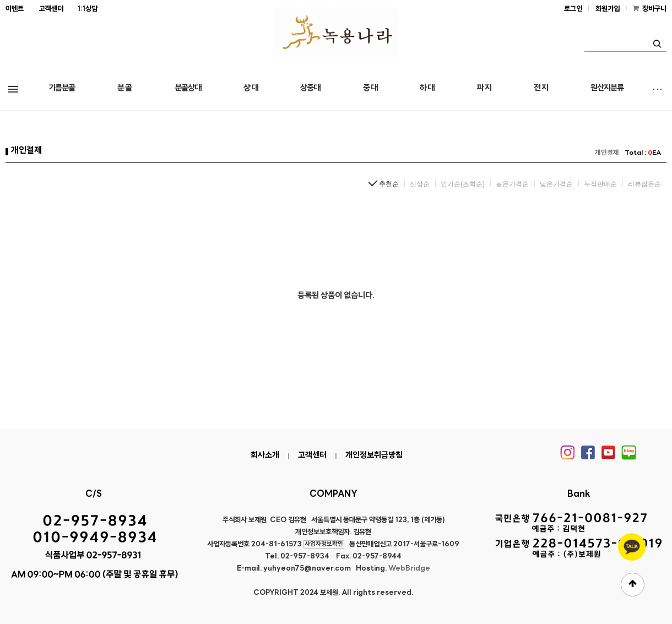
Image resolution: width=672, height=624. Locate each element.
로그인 (573, 9)
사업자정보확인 (324, 544)
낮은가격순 (556, 184)
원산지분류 (607, 88)
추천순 (389, 184)
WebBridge (409, 569)
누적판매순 (600, 184)
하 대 (427, 88)
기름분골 (62, 88)
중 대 (370, 88)
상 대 (251, 88)
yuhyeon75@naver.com (307, 569)
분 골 (124, 88)
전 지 (541, 88)
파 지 (484, 88)
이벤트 (15, 9)
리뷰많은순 (644, 184)
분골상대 (188, 88)
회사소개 (265, 456)
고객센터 (51, 9)
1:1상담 (87, 9)
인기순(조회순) (463, 184)
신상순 (420, 184)
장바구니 (654, 9)
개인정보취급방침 (374, 456)
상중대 (310, 88)
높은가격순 (512, 184)
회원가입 (608, 9)
